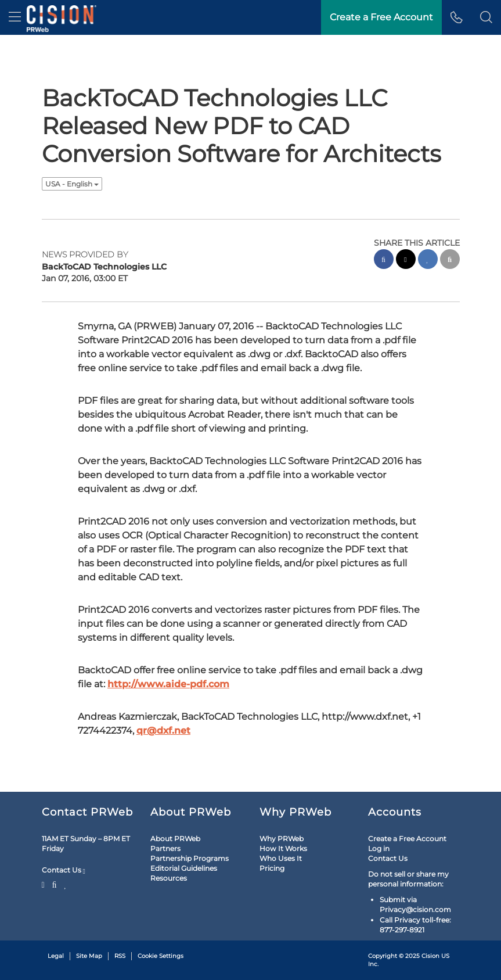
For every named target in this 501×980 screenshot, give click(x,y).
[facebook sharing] (384, 261)
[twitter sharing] (406, 261)
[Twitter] (45, 884)
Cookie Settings (161, 956)
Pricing (272, 868)
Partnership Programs (190, 858)
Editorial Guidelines (184, 868)
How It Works (283, 848)
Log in (379, 848)
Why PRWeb (282, 839)
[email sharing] (450, 261)
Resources (169, 878)
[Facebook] (55, 884)
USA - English (72, 184)
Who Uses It (281, 858)
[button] (486, 17)
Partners (165, 848)
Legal (56, 956)
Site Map (89, 956)
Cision (430, 956)
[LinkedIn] (65, 884)
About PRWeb (175, 839)
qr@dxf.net (163, 730)
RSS (120, 956)
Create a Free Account (407, 839)
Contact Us (64, 870)
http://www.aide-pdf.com (168, 684)
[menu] (15, 17)
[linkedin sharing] (428, 261)
